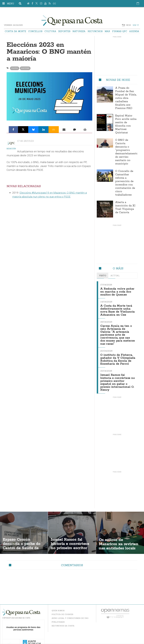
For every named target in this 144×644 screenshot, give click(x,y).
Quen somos (58, 607)
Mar (107, 31)
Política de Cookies (62, 611)
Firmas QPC (120, 31)
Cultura (50, 31)
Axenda (134, 31)
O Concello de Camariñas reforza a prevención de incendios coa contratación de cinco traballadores (125, 183)
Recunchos (95, 31)
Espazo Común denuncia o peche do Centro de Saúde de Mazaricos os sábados (23, 543)
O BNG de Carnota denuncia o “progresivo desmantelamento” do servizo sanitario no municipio (127, 152)
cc (54, 4)
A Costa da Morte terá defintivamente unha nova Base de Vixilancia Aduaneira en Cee (118, 310)
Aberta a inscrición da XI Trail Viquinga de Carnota (125, 207)
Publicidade (58, 619)
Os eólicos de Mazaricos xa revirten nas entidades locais (119, 541)
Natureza (79, 31)
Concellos (35, 31)
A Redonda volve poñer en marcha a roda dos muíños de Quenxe (117, 292)
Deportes (64, 31)
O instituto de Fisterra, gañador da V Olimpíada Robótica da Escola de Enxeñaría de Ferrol (118, 357)
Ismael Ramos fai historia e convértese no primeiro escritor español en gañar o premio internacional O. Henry (117, 379)
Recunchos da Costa (63, 622)
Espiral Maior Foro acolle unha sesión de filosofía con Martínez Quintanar (126, 124)
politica (15, 68)
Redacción (11, 149)
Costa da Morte (15, 31)
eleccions (25, 68)
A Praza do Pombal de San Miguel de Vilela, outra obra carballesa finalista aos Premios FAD (126, 98)
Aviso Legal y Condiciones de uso (70, 615)
